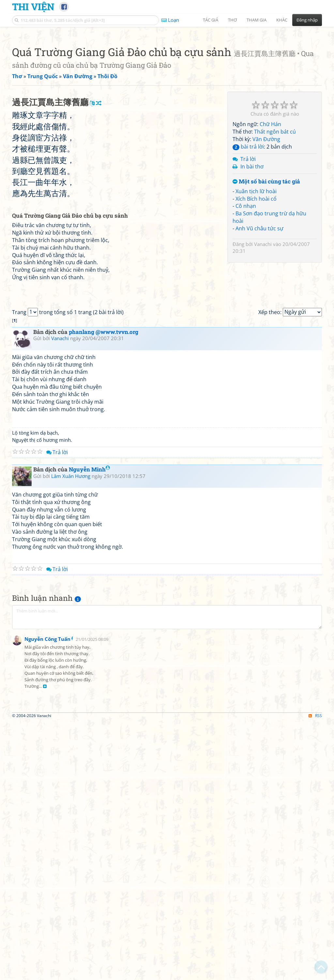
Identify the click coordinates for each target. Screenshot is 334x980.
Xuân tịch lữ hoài (256, 282)
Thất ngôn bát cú (275, 223)
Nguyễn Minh (89, 743)
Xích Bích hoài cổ (256, 290)
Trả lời (248, 250)
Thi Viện (33, 7)
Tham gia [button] (257, 20)
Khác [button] (282, 20)
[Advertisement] (167, 77)
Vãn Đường (266, 230)
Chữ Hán (270, 215)
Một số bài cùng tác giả (266, 273)
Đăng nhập (307, 20)
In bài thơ (252, 258)
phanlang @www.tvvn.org (104, 605)
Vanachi (263, 335)
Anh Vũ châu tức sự (259, 320)
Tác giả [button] (211, 20)
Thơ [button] (232, 20)
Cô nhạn (246, 297)
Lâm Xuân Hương (71, 750)
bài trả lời (248, 238)
